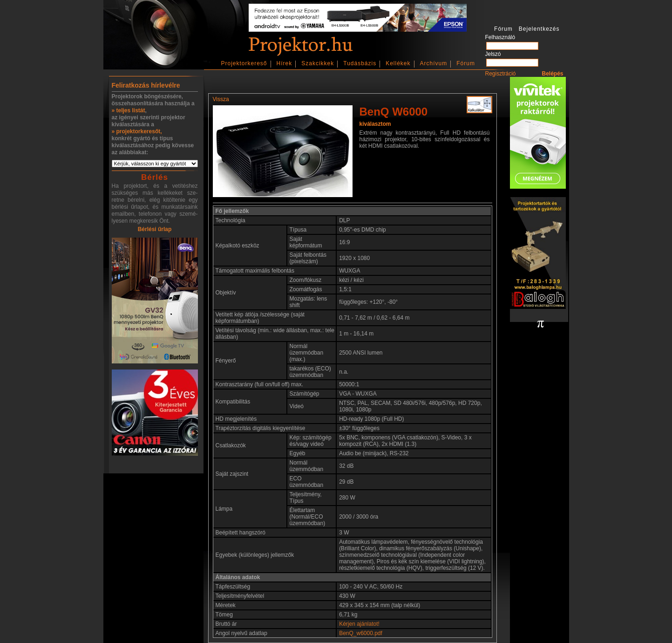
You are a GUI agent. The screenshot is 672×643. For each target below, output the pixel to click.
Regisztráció (501, 74)
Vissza (221, 99)
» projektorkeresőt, (137, 131)
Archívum (434, 63)
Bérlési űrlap (155, 229)
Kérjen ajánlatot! (359, 624)
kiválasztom (375, 124)
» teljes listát (129, 110)
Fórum (466, 63)
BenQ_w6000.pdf (361, 633)
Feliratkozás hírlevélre (146, 85)
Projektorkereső (244, 63)
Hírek (285, 63)
